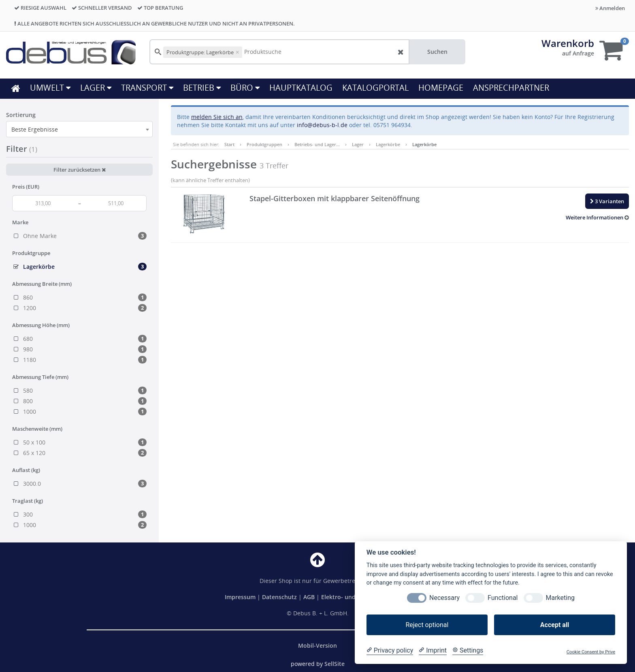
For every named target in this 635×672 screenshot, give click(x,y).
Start (229, 144)
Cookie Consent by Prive (591, 652)
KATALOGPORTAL (375, 88)
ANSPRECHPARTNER (511, 88)
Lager (96, 88)
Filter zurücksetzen (80, 170)
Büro (245, 88)
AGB (310, 597)
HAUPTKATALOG (301, 88)
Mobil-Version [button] (317, 645)
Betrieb (202, 88)
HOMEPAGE (441, 88)
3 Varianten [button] (607, 201)
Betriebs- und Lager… (317, 144)
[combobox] (79, 129)
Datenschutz (279, 597)
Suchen (437, 52)
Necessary (444, 598)
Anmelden (610, 8)
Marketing (560, 598)
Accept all (555, 625)
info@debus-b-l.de (322, 125)
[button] (597, 217)
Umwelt (50, 88)
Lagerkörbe (388, 144)
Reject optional (427, 625)
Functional (503, 598)
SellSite (335, 664)
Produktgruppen (264, 144)
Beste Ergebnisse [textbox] (35, 129)
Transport (147, 88)
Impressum (241, 597)
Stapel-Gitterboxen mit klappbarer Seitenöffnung (335, 198)
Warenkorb (568, 43)
